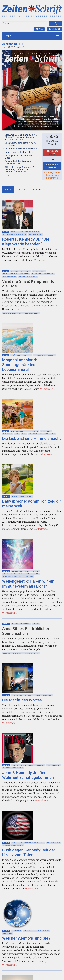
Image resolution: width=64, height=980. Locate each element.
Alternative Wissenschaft (44, 355)
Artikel (8, 190)
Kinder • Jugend (26, 496)
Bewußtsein (24, 274)
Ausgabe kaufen (52, 152)
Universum (33, 434)
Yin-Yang (27, 931)
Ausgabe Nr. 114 (13, 44)
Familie (15, 496)
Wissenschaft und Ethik (28, 277)
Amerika (14, 232)
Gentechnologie (33, 574)
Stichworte (37, 190)
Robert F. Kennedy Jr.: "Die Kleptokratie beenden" (26, 242)
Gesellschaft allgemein (30, 232)
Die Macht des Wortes (22, 700)
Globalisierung (39, 271)
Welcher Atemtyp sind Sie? (26, 938)
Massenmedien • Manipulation (15, 235)
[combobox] (26, 24)
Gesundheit (27, 355)
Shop (39, 29)
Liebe (17, 434)
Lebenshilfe (8, 434)
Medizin (36, 571)
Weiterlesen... (42, 260)
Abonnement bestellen (52, 166)
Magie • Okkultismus (44, 695)
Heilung (27, 571)
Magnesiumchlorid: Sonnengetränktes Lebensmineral (20, 365)
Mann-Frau (34, 431)
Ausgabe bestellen (31, 313)
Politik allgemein (36, 235)
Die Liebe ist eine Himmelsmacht (31, 439)
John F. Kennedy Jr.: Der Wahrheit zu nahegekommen (28, 775)
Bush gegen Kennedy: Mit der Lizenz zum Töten (29, 853)
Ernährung (15, 355)
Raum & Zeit (29, 577)
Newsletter (54, 29)
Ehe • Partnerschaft (19, 431)
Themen (21, 190)
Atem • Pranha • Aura (41, 931)
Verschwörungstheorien (13, 768)
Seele (24, 434)
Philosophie (44, 434)
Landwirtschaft (10, 277)
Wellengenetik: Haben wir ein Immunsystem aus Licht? (28, 584)
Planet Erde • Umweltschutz (43, 274)
